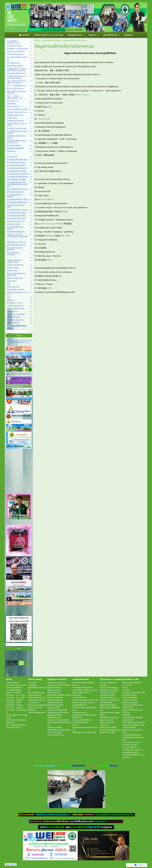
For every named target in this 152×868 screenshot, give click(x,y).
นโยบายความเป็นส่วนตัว (17, 342)
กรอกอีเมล (10, 329)
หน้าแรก (37, 40)
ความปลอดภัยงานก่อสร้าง (52, 40)
